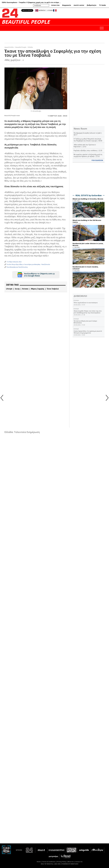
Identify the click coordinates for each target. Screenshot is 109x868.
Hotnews (25, 289)
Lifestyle (9, 289)
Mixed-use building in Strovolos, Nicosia (88, 199)
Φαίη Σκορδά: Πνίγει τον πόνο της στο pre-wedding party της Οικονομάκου (88, 312)
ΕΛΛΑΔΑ (76, 300)
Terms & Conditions (49, 862)
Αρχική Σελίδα (9, 47)
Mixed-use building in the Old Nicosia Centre (87, 221)
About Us (71, 862)
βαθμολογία (92, 5)
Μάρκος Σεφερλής (38, 289)
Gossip (17, 289)
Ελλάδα (30, 47)
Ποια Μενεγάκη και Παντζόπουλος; (17, 267)
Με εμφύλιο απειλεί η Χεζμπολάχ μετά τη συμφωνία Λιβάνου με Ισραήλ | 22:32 (88, 155)
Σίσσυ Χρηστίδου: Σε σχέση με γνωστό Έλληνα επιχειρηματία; (88, 332)
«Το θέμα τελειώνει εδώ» (14, 262)
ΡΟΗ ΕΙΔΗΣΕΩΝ (97, 160)
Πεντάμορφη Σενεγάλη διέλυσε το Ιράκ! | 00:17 (88, 134)
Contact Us (79, 862)
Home (39, 862)
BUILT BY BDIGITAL (47, 864)
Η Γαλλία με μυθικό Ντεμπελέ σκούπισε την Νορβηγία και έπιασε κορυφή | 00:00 (88, 140)
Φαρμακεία (67, 5)
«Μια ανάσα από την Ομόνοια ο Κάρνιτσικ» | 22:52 (85, 146)
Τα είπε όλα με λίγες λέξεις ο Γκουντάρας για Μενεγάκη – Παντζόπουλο (28, 264)
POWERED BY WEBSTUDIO (70, 864)
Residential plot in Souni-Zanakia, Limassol (85, 268)
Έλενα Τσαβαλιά (53, 289)
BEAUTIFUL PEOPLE (26, 22)
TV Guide (102, 5)
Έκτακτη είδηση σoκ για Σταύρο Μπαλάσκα (85, 322)
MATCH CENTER (27, 10)
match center (79, 5)
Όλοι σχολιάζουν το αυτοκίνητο (86, 303)
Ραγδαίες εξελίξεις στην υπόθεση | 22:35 (88, 151)
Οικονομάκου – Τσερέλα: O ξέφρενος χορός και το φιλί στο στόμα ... (34, 2)
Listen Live (55, 5)
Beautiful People (21, 47)
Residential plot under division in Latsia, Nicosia (88, 244)
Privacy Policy (62, 862)
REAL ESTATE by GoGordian (89, 195)
